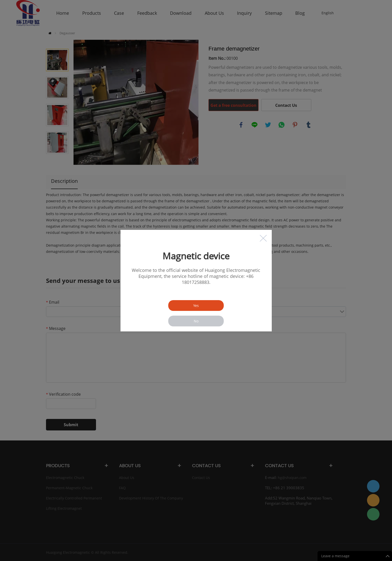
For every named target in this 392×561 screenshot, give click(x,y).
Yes (196, 306)
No (196, 321)
